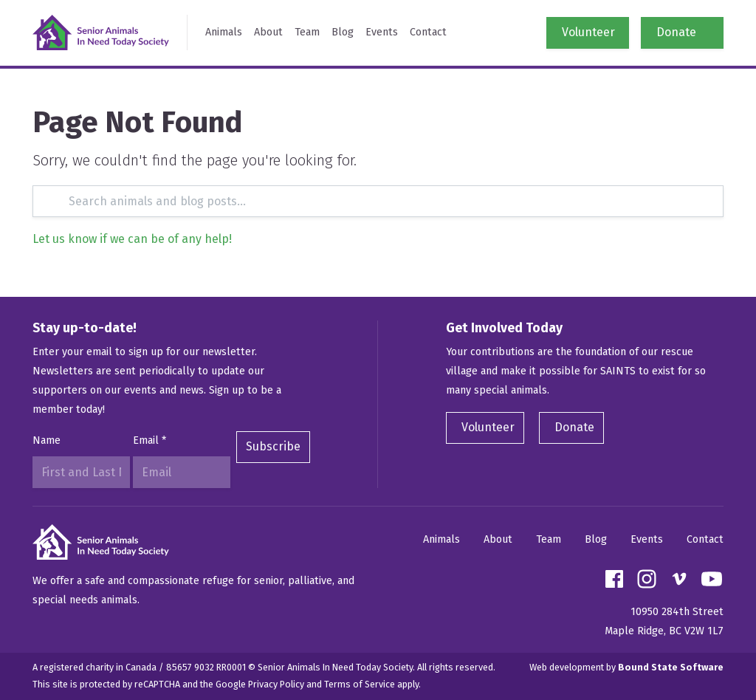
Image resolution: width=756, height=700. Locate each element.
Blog (343, 32)
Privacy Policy (276, 684)
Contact (428, 32)
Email (150, 440)
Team (307, 32)
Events (382, 32)
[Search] (378, 201)
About (268, 32)
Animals (224, 32)
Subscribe (273, 446)
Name (47, 440)
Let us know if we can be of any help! (132, 239)
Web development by (626, 667)
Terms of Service (360, 684)
